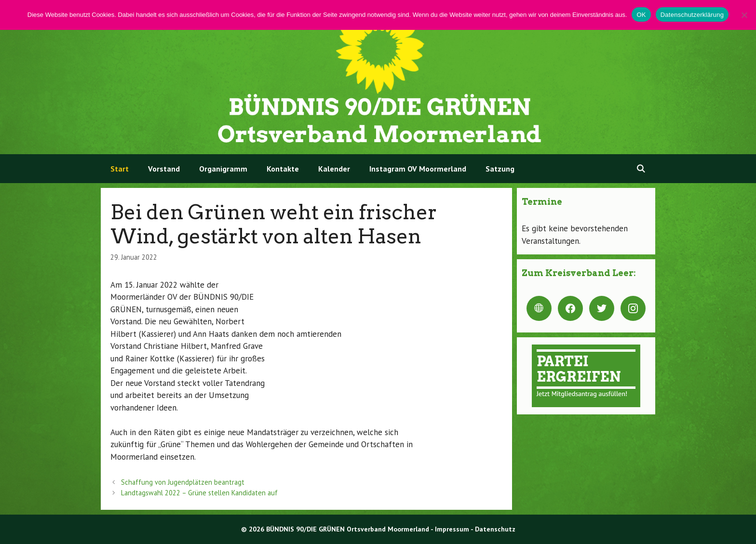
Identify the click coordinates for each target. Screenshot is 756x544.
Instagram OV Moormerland (418, 169)
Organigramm (223, 169)
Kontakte (283, 169)
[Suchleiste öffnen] (641, 169)
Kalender (334, 169)
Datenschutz (495, 529)
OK (641, 15)
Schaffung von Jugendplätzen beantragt (183, 482)
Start (120, 169)
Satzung (500, 169)
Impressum (452, 529)
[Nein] (744, 15)
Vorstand (164, 169)
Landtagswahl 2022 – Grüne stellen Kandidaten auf (199, 493)
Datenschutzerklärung (692, 15)
